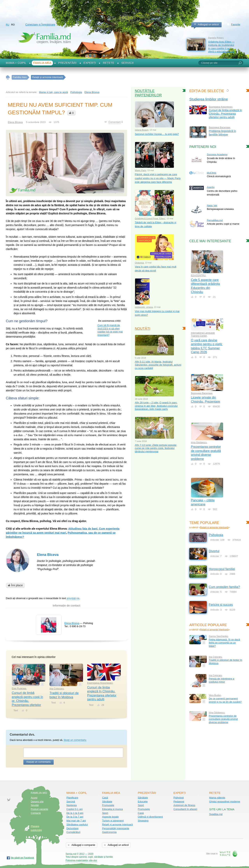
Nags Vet (212, 206)
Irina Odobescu (199, 443)
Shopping (143, 821)
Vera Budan (215, 695)
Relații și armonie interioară (214, 527)
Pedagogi (179, 802)
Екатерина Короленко (100, 683)
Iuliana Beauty (142, 130)
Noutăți (142, 329)
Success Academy (217, 154)
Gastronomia (109, 832)
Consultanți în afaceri (185, 809)
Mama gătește (217, 798)
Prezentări (68, 63)
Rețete (109, 63)
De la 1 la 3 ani (75, 813)
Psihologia (76, 92)
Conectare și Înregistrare (40, 25)
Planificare (72, 798)
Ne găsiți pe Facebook (22, 858)
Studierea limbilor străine (209, 99)
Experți (90, 63)
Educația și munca (112, 809)
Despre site (37, 802)
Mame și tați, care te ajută (53, 92)
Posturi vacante (39, 809)
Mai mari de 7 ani (76, 821)
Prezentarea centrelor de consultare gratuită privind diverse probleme (223, 719)
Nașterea (71, 805)
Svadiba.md (216, 814)
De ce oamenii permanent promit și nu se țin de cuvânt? (225, 700)
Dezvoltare (72, 828)
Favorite (236, 24)
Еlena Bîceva (92, 92)
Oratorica (139, 263)
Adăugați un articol (208, 24)
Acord (34, 798)
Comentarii (115, 122)
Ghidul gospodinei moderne (225, 802)
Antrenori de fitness (184, 805)
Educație (143, 802)
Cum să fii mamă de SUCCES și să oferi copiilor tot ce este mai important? (110, 330)
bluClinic (212, 173)
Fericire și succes (221, 605)
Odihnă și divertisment (150, 817)
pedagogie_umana (144, 307)
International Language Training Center (203, 334)
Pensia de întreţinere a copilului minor (221, 680)
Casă (105, 798)
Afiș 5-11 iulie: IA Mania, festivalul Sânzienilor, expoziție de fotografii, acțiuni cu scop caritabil (158, 365)
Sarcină (71, 802)
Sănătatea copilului (77, 824)
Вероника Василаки (219, 128)
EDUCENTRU (198, 276)
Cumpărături (73, 832)
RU (7, 25)
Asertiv (211, 187)
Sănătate (107, 802)
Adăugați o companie (83, 845)
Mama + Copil (16, 63)
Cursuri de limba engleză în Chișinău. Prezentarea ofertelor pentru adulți (225, 114)
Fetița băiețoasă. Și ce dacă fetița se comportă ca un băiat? (224, 643)
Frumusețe (108, 805)
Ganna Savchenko (218, 636)
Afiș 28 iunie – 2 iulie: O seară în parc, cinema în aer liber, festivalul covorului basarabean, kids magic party (156, 406)
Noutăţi (35, 805)
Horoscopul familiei (222, 569)
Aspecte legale (110, 817)
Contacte (36, 813)
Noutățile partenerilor (148, 93)
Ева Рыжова (19, 688)
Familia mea (42, 63)
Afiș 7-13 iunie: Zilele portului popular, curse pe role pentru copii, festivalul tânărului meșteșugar (156, 448)
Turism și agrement (113, 821)
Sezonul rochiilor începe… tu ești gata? (157, 134)
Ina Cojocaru (57, 689)
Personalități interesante (116, 828)
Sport (105, 813)
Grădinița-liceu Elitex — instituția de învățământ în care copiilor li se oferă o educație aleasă (221, 47)
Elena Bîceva (48, 555)
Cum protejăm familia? (224, 587)
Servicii (128, 63)
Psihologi (179, 798)
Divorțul (214, 551)
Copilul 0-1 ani (74, 809)
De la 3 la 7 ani (75, 817)
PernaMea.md (215, 220)
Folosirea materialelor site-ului (81, 860)
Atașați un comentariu (39, 762)
